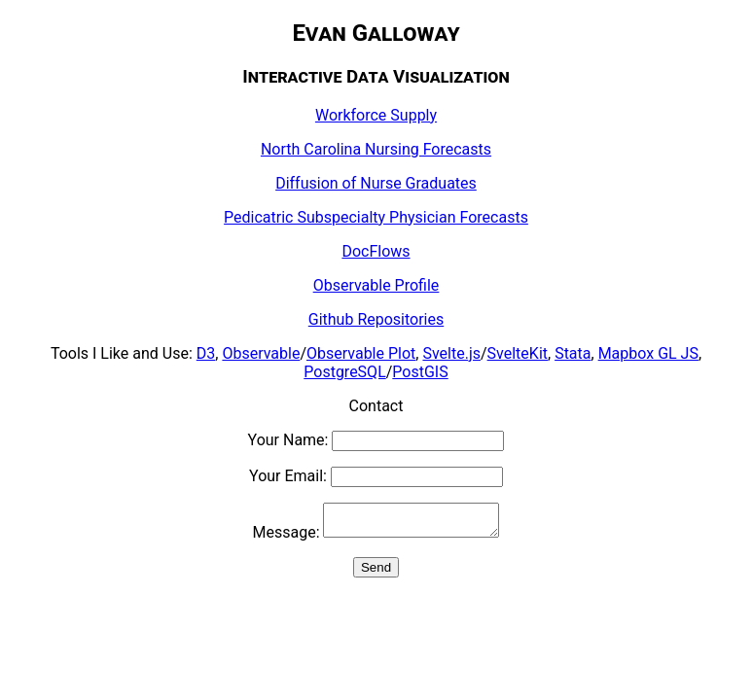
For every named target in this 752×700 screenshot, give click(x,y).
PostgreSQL (344, 372)
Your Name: (376, 440)
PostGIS (420, 372)
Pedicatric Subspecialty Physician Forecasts (376, 217)
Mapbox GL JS (648, 353)
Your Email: (376, 476)
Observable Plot (361, 353)
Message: (376, 538)
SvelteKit (518, 353)
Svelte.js (451, 353)
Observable (261, 353)
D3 (206, 353)
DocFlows (376, 251)
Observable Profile (376, 285)
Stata (573, 353)
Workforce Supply (376, 115)
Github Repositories (376, 319)
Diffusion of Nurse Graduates (376, 183)
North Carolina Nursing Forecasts (376, 149)
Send (376, 573)
